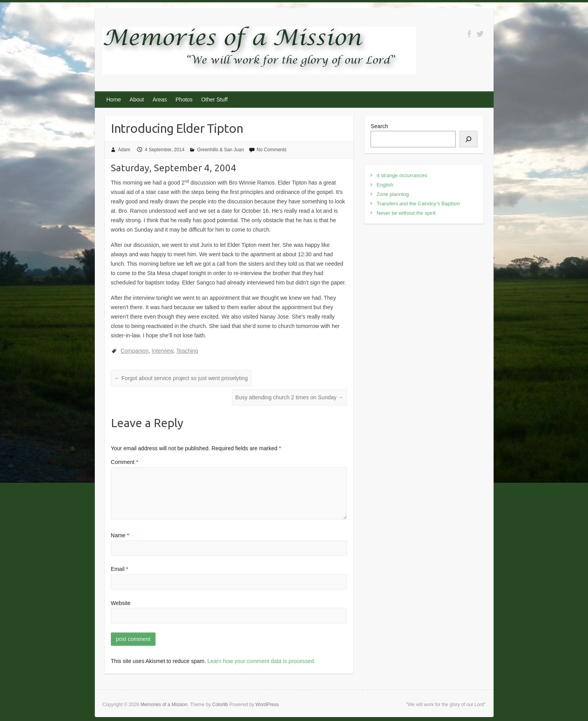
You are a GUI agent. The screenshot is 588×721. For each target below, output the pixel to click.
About (137, 100)
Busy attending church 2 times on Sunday (289, 397)
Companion (135, 351)
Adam (124, 150)
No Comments (272, 150)
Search (379, 126)
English (385, 185)
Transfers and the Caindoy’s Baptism (418, 204)
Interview (162, 351)
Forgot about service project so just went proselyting (181, 378)
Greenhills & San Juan (220, 150)
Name (120, 535)
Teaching (187, 351)
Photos (184, 100)
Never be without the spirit (406, 213)
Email (119, 569)
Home (114, 100)
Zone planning (393, 194)
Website (121, 603)
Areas (160, 100)
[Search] (469, 139)
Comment (125, 462)
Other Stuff (214, 100)
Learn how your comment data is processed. (261, 661)
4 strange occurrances (402, 175)
